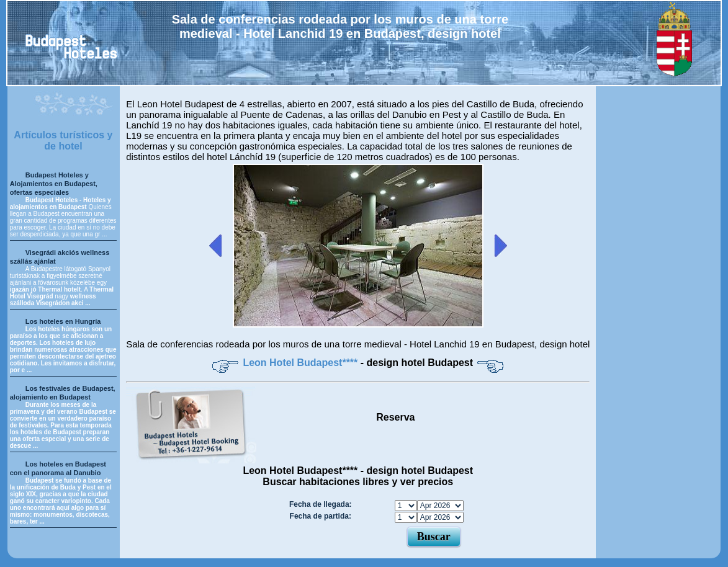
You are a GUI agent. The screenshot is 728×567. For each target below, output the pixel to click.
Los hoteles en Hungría (63, 321)
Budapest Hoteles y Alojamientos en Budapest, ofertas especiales (54, 184)
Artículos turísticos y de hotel (63, 141)
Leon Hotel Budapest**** (301, 363)
